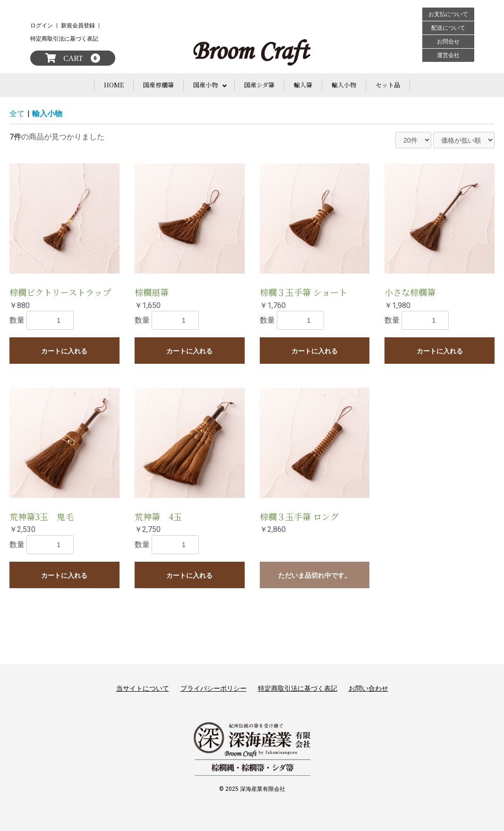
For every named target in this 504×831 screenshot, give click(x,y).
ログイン (42, 26)
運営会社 (448, 55)
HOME (114, 85)
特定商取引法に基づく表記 (64, 39)
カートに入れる (64, 351)
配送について (448, 28)
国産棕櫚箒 (158, 85)
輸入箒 (303, 85)
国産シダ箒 (259, 85)
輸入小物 (344, 85)
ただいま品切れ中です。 (315, 575)
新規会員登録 (78, 26)
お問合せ (448, 42)
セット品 (388, 85)
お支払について (448, 14)
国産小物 (205, 85)
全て (17, 114)
